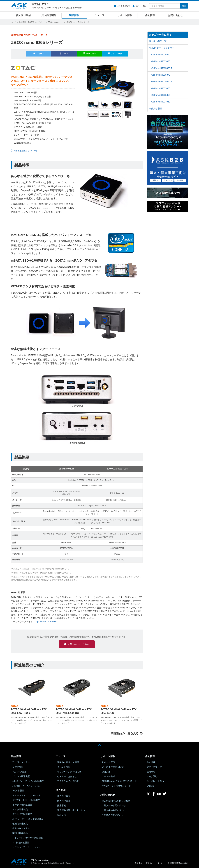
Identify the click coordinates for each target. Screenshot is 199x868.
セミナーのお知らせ (67, 776)
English (150, 786)
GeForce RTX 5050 (161, 95)
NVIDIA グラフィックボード (163, 48)
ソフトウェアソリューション (27, 847)
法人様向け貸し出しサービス (71, 810)
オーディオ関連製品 (22, 805)
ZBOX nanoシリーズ (57, 22)
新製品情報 (18, 767)
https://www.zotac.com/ (46, 620)
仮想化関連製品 (20, 823)
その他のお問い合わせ (113, 815)
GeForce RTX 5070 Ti (162, 68)
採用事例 (62, 805)
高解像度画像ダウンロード (26, 149)
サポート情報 (125, 15)
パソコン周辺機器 (21, 776)
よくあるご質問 (123, 6)
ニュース (99, 15)
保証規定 (106, 772)
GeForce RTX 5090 (161, 55)
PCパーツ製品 (19, 772)
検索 (184, 6)
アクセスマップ (154, 767)
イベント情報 (64, 767)
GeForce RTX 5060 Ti (162, 82)
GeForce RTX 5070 (161, 75)
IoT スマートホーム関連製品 (26, 800)
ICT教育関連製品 (21, 842)
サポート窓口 (141, 6)
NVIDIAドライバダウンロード (116, 786)
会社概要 (151, 762)
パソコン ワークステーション (27, 786)
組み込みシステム (21, 828)
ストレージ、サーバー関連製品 (28, 838)
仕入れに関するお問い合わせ (116, 801)
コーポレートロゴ (155, 781)
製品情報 (74, 15)
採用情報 (151, 772)
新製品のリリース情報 (68, 762)
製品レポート (64, 815)
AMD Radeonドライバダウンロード (119, 781)
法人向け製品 (49, 15)
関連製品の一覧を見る (125, 733)
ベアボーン (41, 22)
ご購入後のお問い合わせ (114, 810)
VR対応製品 (18, 790)
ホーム (14, 22)
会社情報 (150, 15)
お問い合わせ (175, 15)
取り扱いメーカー (21, 762)
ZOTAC (31, 22)
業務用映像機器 (20, 833)
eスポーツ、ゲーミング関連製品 (28, 781)
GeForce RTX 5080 (161, 61)
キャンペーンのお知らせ (69, 772)
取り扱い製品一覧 (158, 41)
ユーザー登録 (108, 776)
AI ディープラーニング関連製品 (28, 819)
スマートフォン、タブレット (27, 795)
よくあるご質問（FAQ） (114, 767)
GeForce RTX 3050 (161, 102)
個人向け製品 (23, 15)
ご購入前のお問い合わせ (114, 805)
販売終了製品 (156, 109)
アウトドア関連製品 (22, 814)
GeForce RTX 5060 (161, 88)
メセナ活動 (152, 776)
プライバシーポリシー (155, 863)
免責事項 (139, 863)
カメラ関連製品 (20, 809)
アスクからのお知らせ (68, 781)
